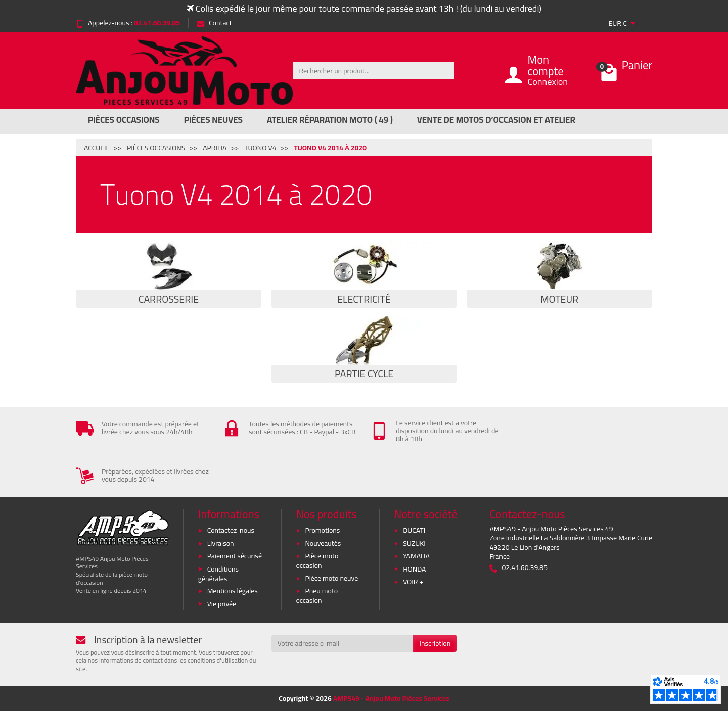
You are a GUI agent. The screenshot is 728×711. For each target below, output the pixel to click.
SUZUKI (414, 543)
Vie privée (222, 604)
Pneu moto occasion (317, 596)
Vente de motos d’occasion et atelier (496, 120)
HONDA (414, 569)
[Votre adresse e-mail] (343, 643)
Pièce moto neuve (331, 578)
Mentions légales (233, 591)
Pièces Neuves (213, 120)
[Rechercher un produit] (374, 71)
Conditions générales (218, 574)
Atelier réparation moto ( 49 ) (330, 120)
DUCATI (414, 530)
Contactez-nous (231, 530)
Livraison (221, 543)
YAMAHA (416, 556)
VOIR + (413, 582)
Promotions (322, 530)
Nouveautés (323, 543)
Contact (214, 23)
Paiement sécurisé (235, 556)
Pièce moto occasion (317, 561)
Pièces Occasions (124, 120)
